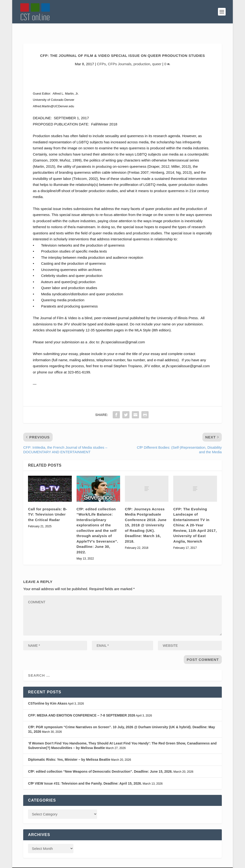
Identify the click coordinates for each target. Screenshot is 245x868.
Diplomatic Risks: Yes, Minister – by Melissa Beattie (69, 749)
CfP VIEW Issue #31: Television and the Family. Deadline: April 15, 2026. (85, 773)
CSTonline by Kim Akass (47, 693)
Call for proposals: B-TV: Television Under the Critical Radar (48, 504)
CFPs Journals (120, 53)
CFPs (101, 53)
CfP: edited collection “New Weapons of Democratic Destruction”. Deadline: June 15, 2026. (100, 761)
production (142, 53)
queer (157, 53)
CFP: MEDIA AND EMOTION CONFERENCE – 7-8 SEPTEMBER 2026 (82, 705)
